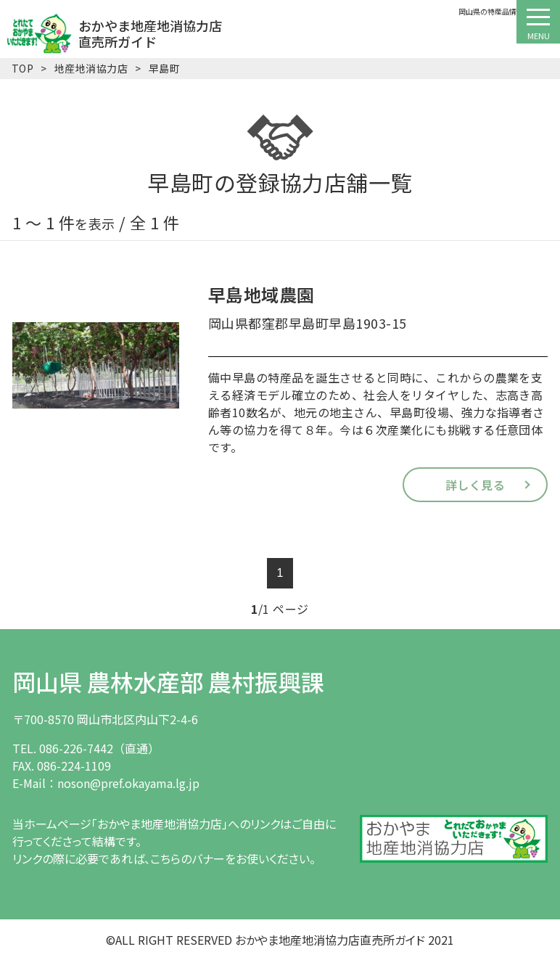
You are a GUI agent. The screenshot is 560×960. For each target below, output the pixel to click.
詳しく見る (475, 485)
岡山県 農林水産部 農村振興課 (168, 681)
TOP (22, 68)
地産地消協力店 (91, 68)
